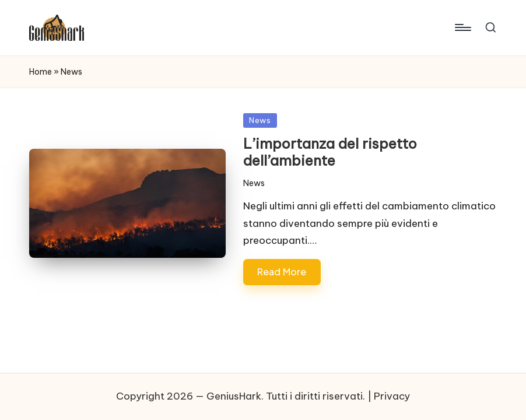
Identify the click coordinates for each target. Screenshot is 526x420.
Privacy (392, 396)
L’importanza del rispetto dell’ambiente (330, 152)
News (260, 120)
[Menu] (462, 27)
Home (41, 72)
